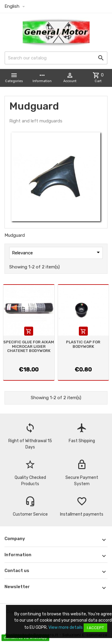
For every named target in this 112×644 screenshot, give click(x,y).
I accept (95, 628)
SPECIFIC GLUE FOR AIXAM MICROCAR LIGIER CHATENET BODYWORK (29, 346)
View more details (66, 627)
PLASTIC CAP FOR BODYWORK (83, 344)
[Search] (56, 58)
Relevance (57, 252)
